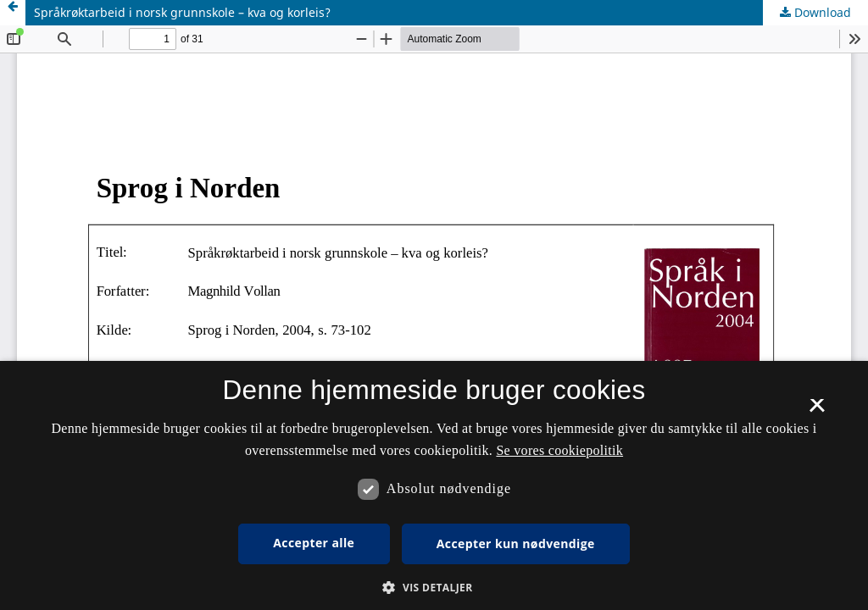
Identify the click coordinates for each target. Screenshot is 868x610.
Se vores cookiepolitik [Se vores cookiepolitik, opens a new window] (559, 450)
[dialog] (434, 485)
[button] (434, 588)
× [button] (817, 411)
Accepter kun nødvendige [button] (516, 543)
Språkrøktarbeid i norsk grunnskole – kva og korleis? (182, 12)
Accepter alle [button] (314, 543)
